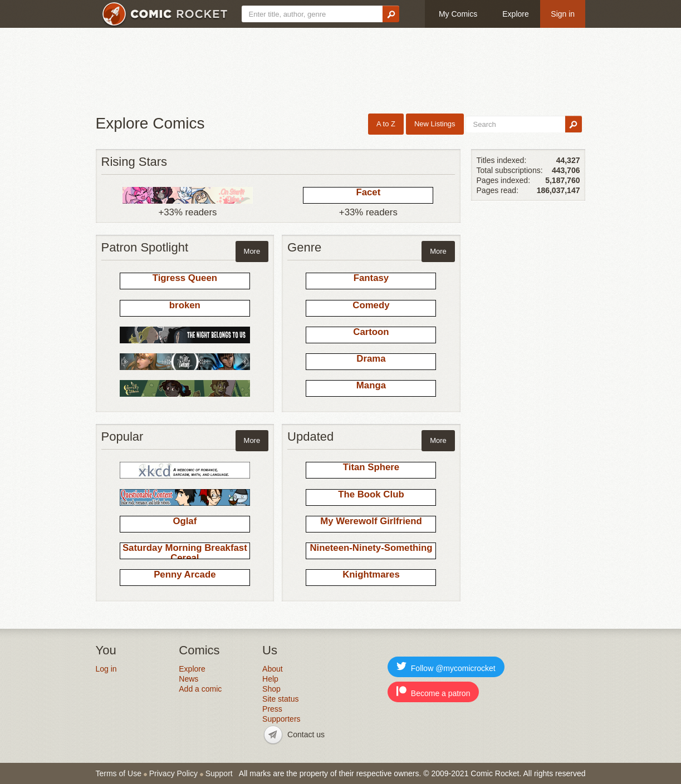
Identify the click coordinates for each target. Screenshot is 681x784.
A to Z (386, 124)
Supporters (281, 719)
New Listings (435, 124)
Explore (515, 14)
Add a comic (200, 689)
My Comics (458, 14)
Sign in (563, 14)
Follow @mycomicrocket (446, 667)
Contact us (306, 734)
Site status (280, 699)
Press (272, 709)
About (273, 669)
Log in (106, 669)
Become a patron (433, 692)
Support (219, 773)
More (252, 251)
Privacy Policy (173, 773)
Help (270, 679)
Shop (271, 689)
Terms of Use (119, 773)
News (188, 679)
